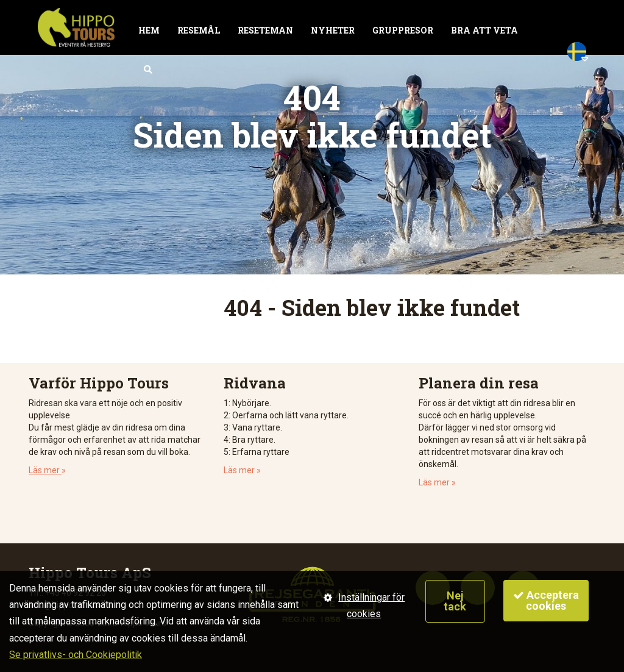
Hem (149, 30)
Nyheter (333, 30)
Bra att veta (484, 30)
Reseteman (265, 30)
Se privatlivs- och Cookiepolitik (76, 655)
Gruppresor (403, 30)
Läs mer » (242, 470)
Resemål (199, 30)
